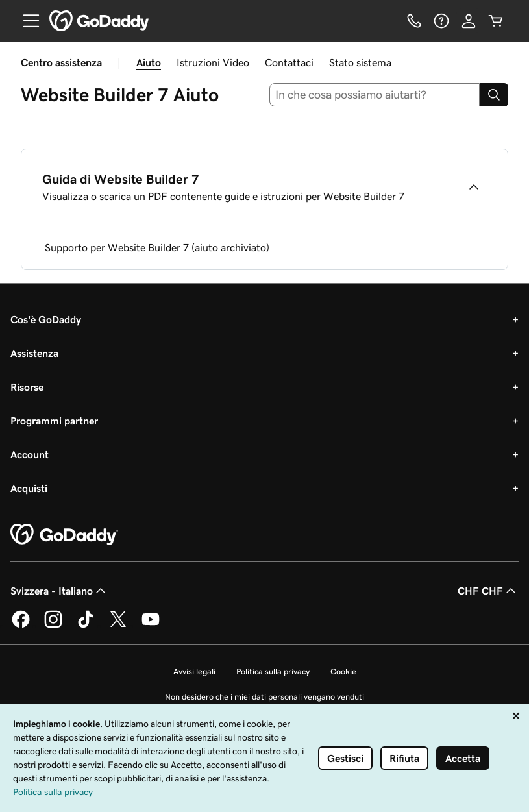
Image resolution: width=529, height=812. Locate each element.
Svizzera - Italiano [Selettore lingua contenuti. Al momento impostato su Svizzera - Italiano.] (59, 591)
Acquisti (29, 488)
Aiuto (149, 62)
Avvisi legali (194, 671)
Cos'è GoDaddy (46, 319)
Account (30, 454)
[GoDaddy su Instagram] (53, 626)
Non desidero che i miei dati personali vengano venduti (264, 697)
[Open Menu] (26, 21)
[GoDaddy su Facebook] (21, 626)
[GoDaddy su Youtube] (151, 626)
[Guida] (441, 21)
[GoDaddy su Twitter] (118, 626)
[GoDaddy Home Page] (64, 535)
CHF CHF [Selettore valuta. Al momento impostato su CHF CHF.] (488, 591)
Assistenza (34, 353)
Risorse (27, 387)
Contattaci (289, 62)
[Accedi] (469, 21)
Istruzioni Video (213, 62)
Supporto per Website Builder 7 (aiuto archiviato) (157, 247)
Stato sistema (360, 62)
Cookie (343, 671)
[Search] (494, 95)
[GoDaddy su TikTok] (86, 626)
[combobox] (375, 95)
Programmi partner (54, 421)
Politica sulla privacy (273, 671)
